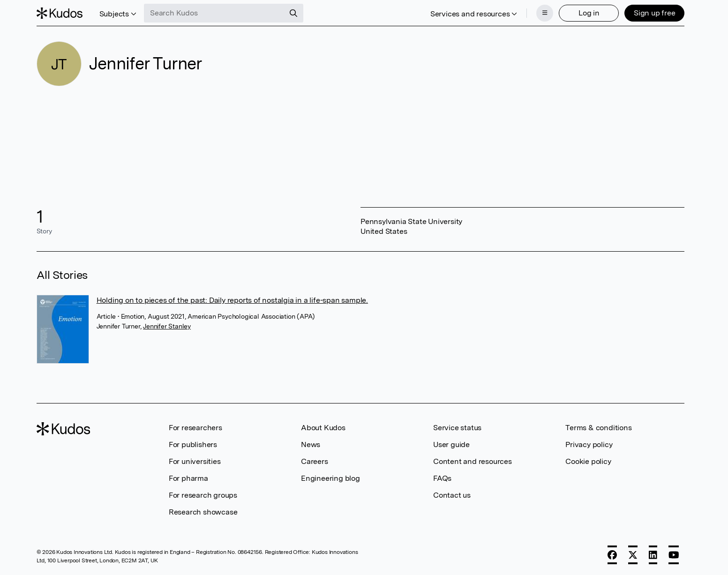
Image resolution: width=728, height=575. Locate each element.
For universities (195, 461)
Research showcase (203, 512)
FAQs (442, 478)
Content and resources (473, 461)
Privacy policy (589, 444)
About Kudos (323, 428)
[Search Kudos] (214, 13)
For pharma (188, 478)
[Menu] (545, 13)
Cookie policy (588, 461)
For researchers (195, 428)
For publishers (193, 444)
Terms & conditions (598, 428)
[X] (633, 555)
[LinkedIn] (653, 555)
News (311, 444)
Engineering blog (330, 478)
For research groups (203, 495)
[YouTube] (674, 555)
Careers (315, 461)
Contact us (452, 495)
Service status (457, 428)
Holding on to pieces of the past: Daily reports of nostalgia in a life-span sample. (232, 300)
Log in (589, 13)
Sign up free (655, 13)
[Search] (293, 13)
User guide (451, 444)
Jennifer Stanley (167, 326)
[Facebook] (612, 555)
